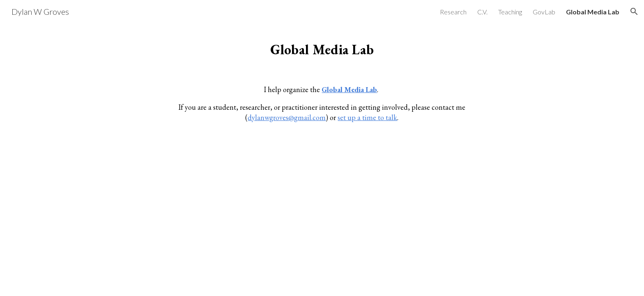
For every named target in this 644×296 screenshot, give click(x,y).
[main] (322, 47)
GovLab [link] (544, 12)
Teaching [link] (510, 12)
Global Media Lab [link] (593, 12)
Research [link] (453, 12)
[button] (634, 12)
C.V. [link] (482, 12)
